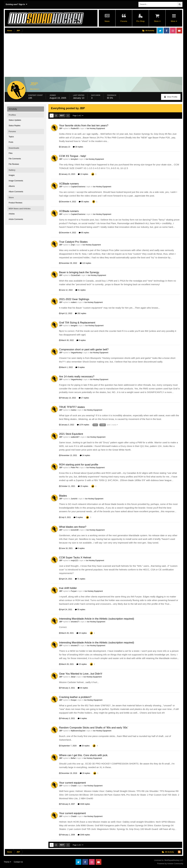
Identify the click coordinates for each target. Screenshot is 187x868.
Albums (12, 186)
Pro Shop (140, 21)
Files (11, 153)
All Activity (13, 109)
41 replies (81, 290)
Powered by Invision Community (170, 864)
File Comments (15, 159)
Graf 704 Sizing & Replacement (77, 323)
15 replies (83, 486)
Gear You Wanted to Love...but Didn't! (81, 674)
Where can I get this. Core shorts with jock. (84, 755)
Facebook (167, 31)
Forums (124, 21)
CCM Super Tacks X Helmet (75, 558)
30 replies (78, 147)
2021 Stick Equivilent (71, 434)
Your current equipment (72, 783)
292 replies (81, 313)
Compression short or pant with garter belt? (84, 349)
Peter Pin (75, 468)
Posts (11, 142)
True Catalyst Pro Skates (73, 242)
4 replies (82, 718)
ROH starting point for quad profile (79, 465)
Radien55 (75, 128)
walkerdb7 (75, 437)
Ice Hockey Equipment (96, 128)
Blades (63, 496)
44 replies (83, 688)
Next (62, 115)
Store (157, 21)
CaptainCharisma (78, 187)
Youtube (179, 31)
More (174, 21)
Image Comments (16, 181)
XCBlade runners (69, 184)
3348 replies (84, 804)
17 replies (84, 398)
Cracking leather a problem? (75, 697)
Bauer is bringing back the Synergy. (79, 272)
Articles (12, 214)
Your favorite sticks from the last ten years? (84, 126)
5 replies (78, 517)
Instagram (173, 31)
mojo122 (74, 560)
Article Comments (16, 219)
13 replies (83, 174)
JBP (61, 128)
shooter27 (75, 622)
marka (73, 410)
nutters (74, 302)
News (107, 21)
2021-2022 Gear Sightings (74, 299)
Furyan (74, 591)
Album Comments (16, 192)
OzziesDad (75, 275)
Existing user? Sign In (16, 4)
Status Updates (15, 120)
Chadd (74, 786)
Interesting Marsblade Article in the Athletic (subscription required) (97, 619)
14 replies (85, 455)
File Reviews (14, 164)
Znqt (73, 245)
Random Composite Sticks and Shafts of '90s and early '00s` (94, 728)
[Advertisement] (60, 56)
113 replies (85, 263)
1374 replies (83, 425)
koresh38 (75, 530)
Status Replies (14, 126)
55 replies (80, 610)
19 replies (85, 773)
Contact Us (18, 862)
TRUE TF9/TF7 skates (72, 407)
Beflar (73, 758)
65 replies (84, 202)
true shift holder (68, 588)
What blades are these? (73, 527)
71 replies (80, 579)
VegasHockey (76, 353)
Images (12, 175)
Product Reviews (15, 203)
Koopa (74, 700)
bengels (74, 326)
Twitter (160, 31)
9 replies (81, 340)
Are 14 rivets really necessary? (77, 377)
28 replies (84, 746)
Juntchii (74, 499)
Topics (11, 137)
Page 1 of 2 (78, 116)
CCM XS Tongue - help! (73, 156)
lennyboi (74, 159)
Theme (7, 862)
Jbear (73, 677)
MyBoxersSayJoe (78, 731)
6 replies (80, 548)
